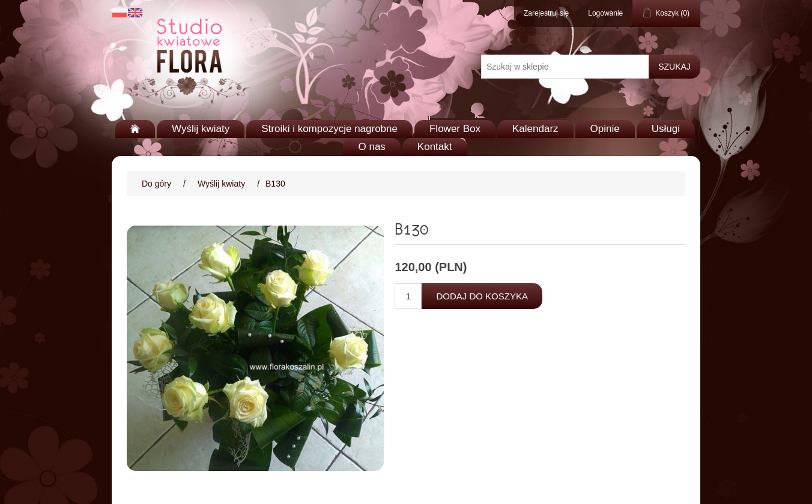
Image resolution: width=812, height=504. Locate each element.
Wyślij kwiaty (201, 129)
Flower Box (455, 129)
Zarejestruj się (546, 13)
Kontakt (435, 147)
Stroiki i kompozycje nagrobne (329, 129)
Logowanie (605, 13)
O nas (371, 147)
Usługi (666, 129)
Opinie (605, 129)
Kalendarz (535, 129)
